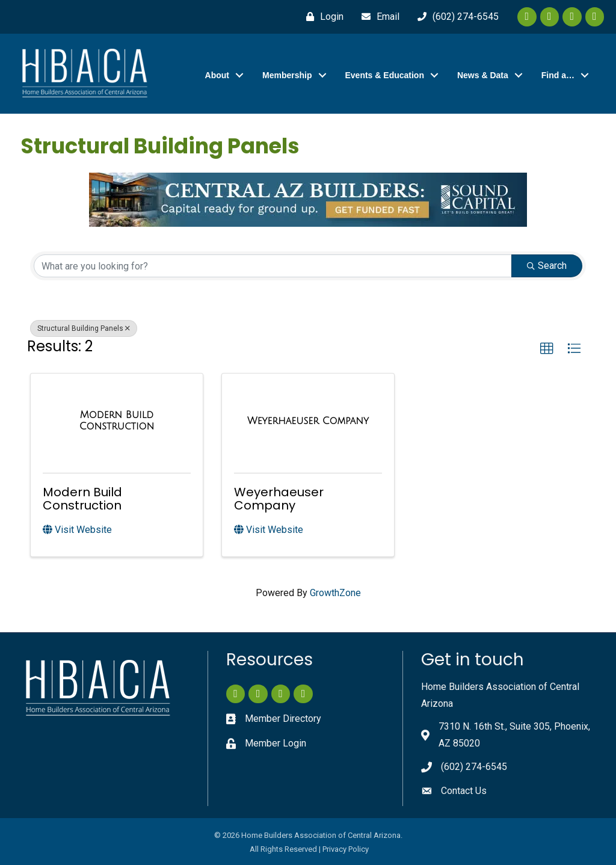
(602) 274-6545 (474, 767)
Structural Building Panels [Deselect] (84, 328)
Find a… (558, 75)
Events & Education (385, 75)
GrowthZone (335, 593)
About (217, 75)
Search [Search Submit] (547, 266)
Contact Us (464, 791)
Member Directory (283, 719)
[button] (547, 349)
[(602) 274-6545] (455, 17)
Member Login (276, 743)
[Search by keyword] (273, 266)
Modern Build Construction (82, 499)
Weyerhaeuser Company (279, 499)
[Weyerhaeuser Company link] (308, 421)
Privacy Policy (346, 849)
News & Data (483, 75)
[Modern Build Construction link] (117, 421)
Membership (287, 75)
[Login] (322, 17)
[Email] (377, 17)
